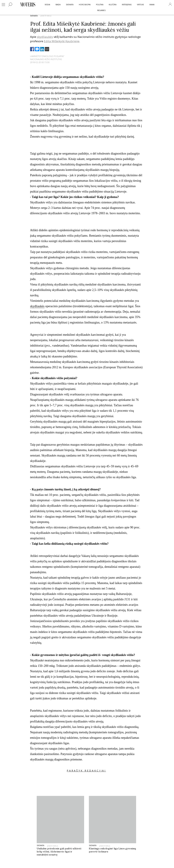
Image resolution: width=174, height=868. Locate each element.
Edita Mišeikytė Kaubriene (62, 41)
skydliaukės (45, 37)
